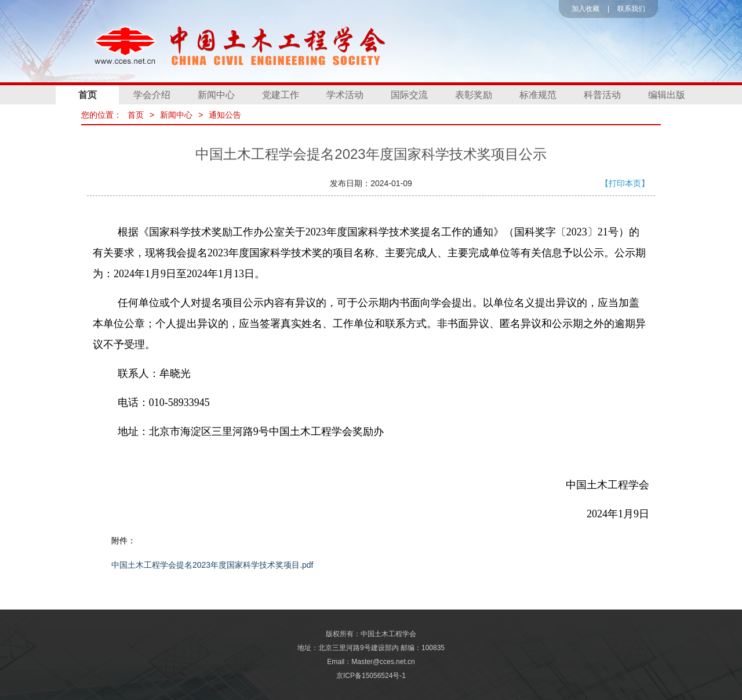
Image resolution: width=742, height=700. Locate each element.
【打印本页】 (625, 183)
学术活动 (345, 95)
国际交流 (409, 95)
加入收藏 (585, 9)
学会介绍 (152, 95)
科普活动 (602, 95)
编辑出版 (667, 95)
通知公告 (225, 115)
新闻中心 (216, 95)
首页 (88, 95)
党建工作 (281, 95)
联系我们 (631, 9)
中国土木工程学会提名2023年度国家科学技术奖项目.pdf (212, 565)
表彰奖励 (474, 95)
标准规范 (538, 95)
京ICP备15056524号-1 (371, 676)
